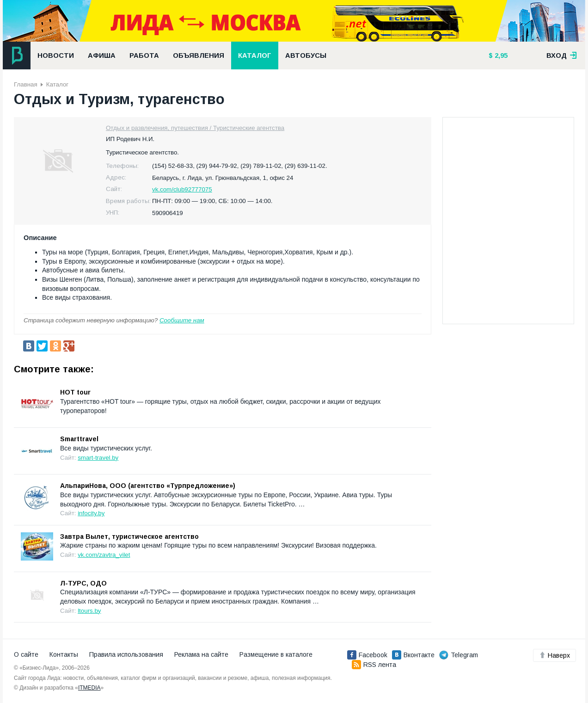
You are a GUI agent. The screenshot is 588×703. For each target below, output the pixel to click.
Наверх (554, 655)
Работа (144, 55)
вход (562, 55)
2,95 (500, 55)
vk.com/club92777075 (182, 189)
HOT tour (75, 392)
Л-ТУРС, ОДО (83, 583)
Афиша (102, 55)
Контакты (64, 654)
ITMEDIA (89, 688)
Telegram (459, 655)
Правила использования (126, 654)
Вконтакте (413, 655)
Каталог (255, 55)
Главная (26, 84)
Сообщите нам (182, 320)
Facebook (367, 655)
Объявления (199, 55)
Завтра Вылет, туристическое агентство (129, 536)
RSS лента (374, 665)
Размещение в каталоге (276, 654)
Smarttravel (79, 439)
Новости (56, 55)
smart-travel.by (98, 458)
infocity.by (91, 513)
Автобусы (306, 55)
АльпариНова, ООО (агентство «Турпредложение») (148, 486)
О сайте (26, 654)
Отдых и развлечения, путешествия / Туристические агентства (195, 128)
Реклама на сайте (201, 654)
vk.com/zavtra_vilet (104, 555)
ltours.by (89, 611)
